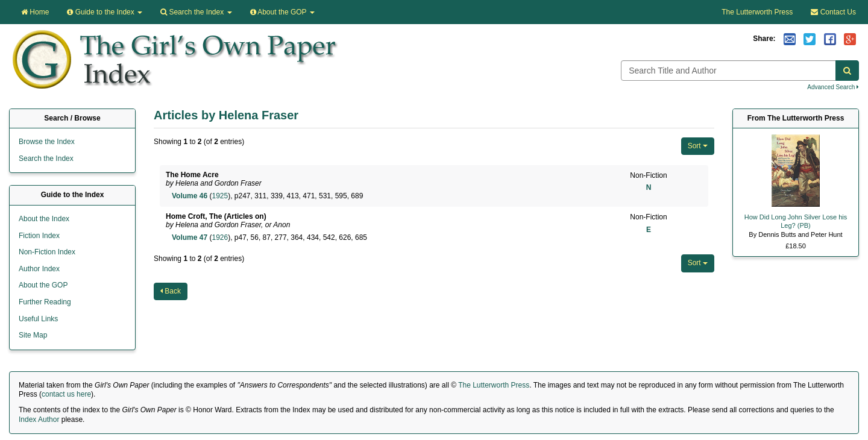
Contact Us (833, 12)
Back (171, 291)
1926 (220, 237)
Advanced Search (833, 87)
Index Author (39, 420)
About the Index (44, 219)
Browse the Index (47, 142)
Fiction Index (39, 236)
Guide (105, 12)
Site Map (33, 335)
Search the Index (46, 159)
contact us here (66, 394)
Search (196, 12)
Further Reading (45, 302)
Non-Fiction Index (47, 252)
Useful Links (38, 319)
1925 (220, 196)
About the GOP (282, 12)
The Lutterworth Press (757, 12)
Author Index (39, 269)
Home (35, 12)
